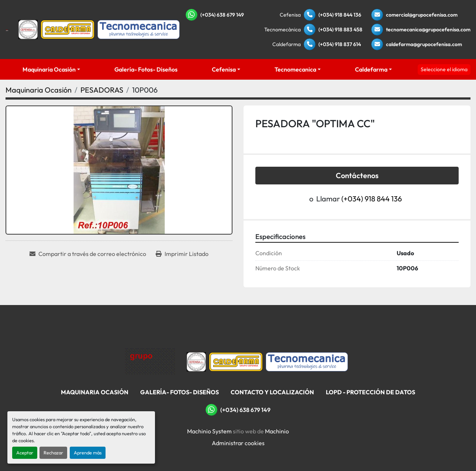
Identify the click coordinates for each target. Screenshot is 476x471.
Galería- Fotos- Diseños (146, 69)
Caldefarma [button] (371, 69)
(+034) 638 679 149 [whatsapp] (222, 15)
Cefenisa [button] (224, 69)
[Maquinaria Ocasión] (39, 90)
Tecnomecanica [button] (295, 69)
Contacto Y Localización (272, 392)
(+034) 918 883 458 (340, 30)
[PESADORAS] (102, 90)
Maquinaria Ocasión (49, 69)
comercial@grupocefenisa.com (422, 15)
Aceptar (25, 453)
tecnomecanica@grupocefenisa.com (428, 30)
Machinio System (209, 431)
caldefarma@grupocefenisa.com (424, 44)
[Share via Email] (88, 254)
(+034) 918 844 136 (340, 15)
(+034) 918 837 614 (340, 44)
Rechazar (53, 453)
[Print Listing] (182, 254)
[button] (51, 69)
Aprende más (88, 453)
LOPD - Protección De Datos (370, 392)
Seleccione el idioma (444, 69)
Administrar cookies (238, 443)
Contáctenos (357, 175)
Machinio (277, 431)
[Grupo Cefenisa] (150, 361)
